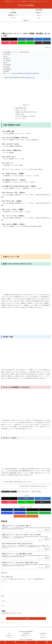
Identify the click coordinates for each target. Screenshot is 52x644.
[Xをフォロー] (39, 510)
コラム (26, 640)
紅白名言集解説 (43, 636)
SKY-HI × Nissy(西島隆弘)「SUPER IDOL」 (26, 116)
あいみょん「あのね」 (21, 119)
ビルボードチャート (5, 492)
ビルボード (43, 638)
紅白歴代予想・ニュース (26, 638)
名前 (3, 598)
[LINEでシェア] (26, 43)
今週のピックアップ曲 (20, 110)
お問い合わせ (43, 640)
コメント (4, 582)
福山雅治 (34, 492)
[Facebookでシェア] (26, 39)
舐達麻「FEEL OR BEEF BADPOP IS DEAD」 (27, 112)
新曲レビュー (13, 492)
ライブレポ (9, 640)
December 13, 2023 (30, 77)
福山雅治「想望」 (20, 114)
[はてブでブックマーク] (43, 39)
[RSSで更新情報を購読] (26, 517)
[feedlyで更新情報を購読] (39, 513)
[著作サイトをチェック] (13, 510)
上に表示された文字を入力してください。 (12, 616)
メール (4, 603)
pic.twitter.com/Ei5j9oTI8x (33, 73)
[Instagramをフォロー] (13, 513)
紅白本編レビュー (9, 638)
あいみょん (29, 492)
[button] (43, 43)
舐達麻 (39, 492)
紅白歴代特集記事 (26, 636)
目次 (24, 105)
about (9, 636)
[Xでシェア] (9, 39)
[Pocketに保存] (9, 43)
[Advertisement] (26, 27)
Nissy (19, 492)
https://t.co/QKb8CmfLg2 (19, 73)
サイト (3, 608)
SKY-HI (23, 492)
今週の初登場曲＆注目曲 (21, 108)
